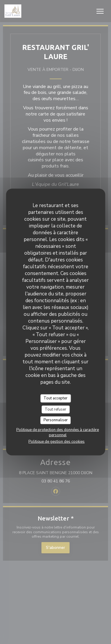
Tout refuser (55, 409)
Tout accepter (55, 398)
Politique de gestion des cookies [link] (57, 441)
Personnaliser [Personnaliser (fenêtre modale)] (56, 420)
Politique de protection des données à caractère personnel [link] (58, 432)
